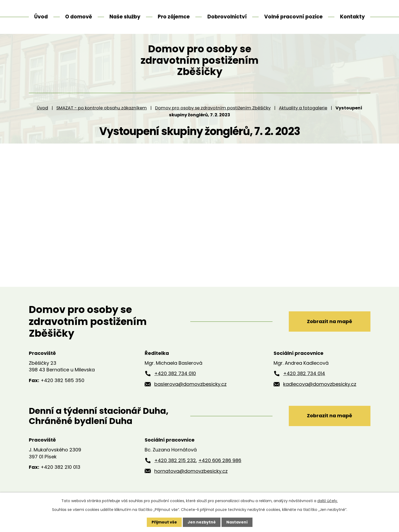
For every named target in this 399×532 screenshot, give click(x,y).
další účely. (328, 501)
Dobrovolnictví (227, 17)
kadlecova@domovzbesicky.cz (320, 391)
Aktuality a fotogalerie (303, 115)
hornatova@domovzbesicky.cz (191, 478)
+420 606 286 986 (220, 467)
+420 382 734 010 (175, 380)
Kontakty (352, 17)
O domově (79, 17)
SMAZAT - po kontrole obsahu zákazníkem (102, 115)
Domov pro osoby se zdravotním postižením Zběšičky (213, 115)
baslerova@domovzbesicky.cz (190, 391)
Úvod (42, 115)
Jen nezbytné (202, 522)
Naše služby (125, 17)
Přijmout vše (164, 522)
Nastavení (237, 522)
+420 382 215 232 (175, 467)
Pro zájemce (174, 17)
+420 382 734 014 (304, 380)
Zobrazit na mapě (329, 328)
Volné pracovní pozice (293, 17)
